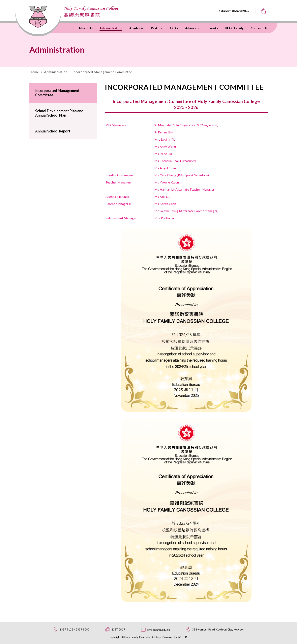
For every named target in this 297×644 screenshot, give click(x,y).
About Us (86, 28)
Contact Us (259, 28)
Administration (111, 28)
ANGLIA (183, 637)
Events (213, 28)
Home (34, 72)
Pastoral (157, 28)
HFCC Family (234, 28)
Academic (137, 28)
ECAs (174, 28)
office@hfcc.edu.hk (159, 630)
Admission (193, 28)
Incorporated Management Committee (102, 72)
